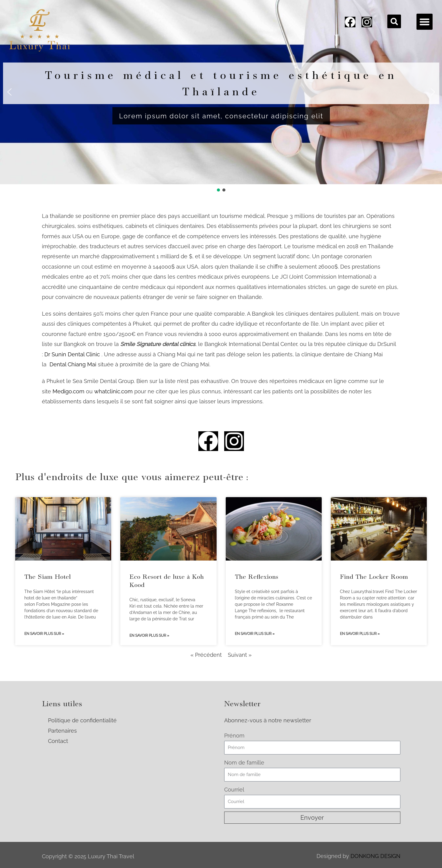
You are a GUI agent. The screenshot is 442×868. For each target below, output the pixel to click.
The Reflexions (257, 577)
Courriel (234, 790)
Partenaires (62, 731)
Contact (58, 741)
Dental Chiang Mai (73, 364)
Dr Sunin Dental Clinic (72, 354)
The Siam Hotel (48, 577)
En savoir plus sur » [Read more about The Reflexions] (255, 634)
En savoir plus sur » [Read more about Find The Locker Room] (360, 634)
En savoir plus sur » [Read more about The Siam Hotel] (44, 634)
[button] (394, 21)
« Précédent (206, 655)
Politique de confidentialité (82, 720)
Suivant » (240, 655)
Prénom (234, 736)
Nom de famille (244, 763)
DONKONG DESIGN (375, 856)
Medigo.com (69, 391)
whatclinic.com (113, 391)
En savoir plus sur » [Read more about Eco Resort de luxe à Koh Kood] (149, 636)
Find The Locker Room (374, 577)
